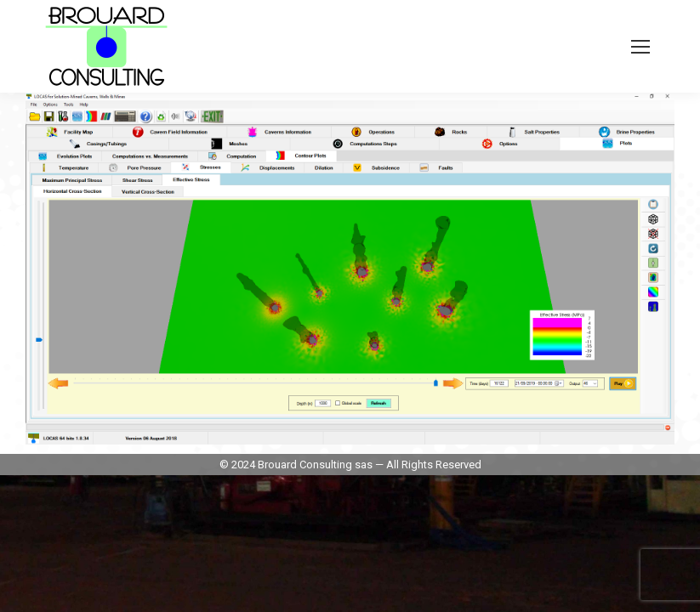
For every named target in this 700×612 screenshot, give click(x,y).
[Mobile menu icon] (640, 47)
